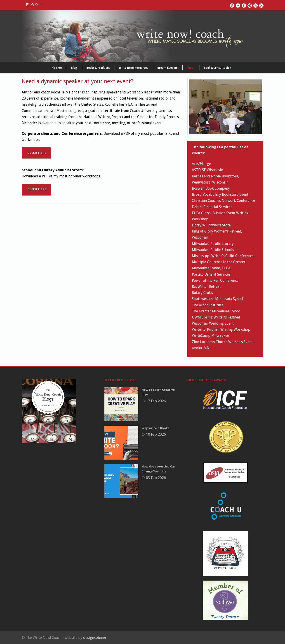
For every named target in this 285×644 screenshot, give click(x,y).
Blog (74, 68)
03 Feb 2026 (156, 478)
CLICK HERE (37, 153)
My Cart (33, 4)
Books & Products (98, 68)
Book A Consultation (218, 68)
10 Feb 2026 (156, 434)
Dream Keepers (167, 68)
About (191, 68)
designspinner (95, 638)
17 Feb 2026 (156, 401)
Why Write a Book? (155, 428)
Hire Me (57, 68)
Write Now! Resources (133, 68)
